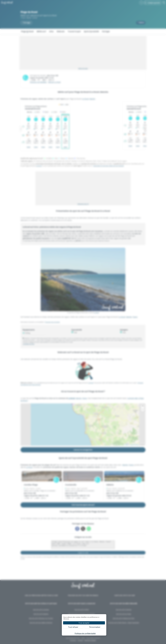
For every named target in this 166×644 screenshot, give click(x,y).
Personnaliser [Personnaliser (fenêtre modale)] (95, 627)
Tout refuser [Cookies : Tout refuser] (73, 627)
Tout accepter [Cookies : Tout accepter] (84, 623)
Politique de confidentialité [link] (85, 633)
